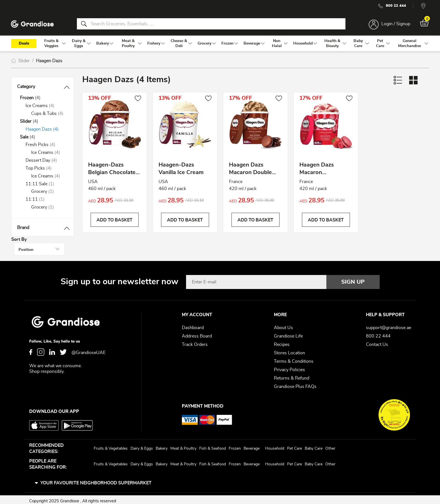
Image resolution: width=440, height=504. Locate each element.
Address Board (197, 333)
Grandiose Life (288, 333)
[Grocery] (48, 194)
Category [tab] (26, 89)
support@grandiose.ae (389, 325)
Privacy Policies (289, 367)
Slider (25, 63)
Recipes (282, 342)
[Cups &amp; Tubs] (48, 116)
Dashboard (193, 325)
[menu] (220, 45)
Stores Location (289, 350)
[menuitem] (51, 45)
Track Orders (195, 342)
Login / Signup (395, 25)
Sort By (367, 82)
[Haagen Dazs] (45, 131)
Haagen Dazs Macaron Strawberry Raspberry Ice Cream (318, 172)
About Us (283, 325)
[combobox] (211, 25)
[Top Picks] (45, 170)
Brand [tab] (23, 230)
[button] (138, 101)
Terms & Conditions (294, 359)
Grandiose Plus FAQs (295, 384)
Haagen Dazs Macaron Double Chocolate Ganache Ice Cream (254, 172)
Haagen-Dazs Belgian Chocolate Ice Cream (112, 172)
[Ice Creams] (45, 108)
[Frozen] (43, 100)
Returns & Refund (292, 375)
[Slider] (43, 123)
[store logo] (34, 25)
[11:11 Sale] (45, 186)
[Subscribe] (353, 279)
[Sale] (43, 139)
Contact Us (377, 342)
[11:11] (45, 201)
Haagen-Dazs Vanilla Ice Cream (181, 171)
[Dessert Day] (45, 162)
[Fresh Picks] (45, 147)
